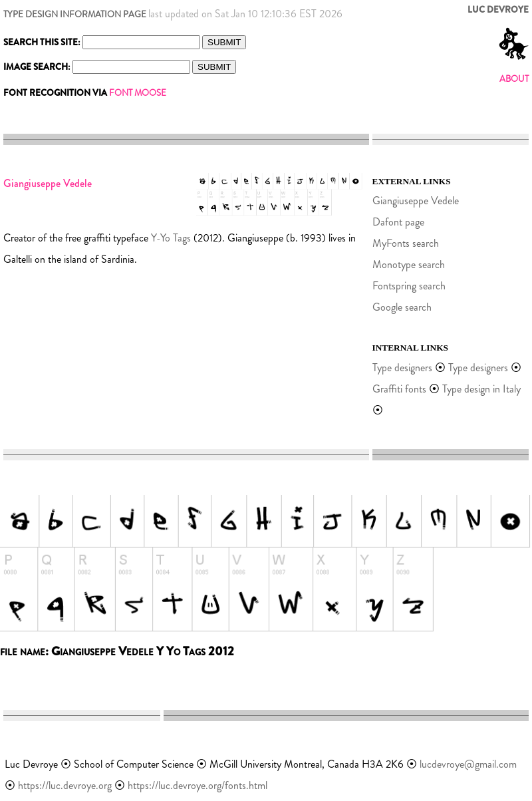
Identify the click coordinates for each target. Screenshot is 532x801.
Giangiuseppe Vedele (416, 201)
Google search (402, 307)
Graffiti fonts (399, 389)
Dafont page (398, 222)
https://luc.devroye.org (65, 785)
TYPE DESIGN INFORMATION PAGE (75, 14)
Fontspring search (409, 286)
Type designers (402, 368)
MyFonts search (406, 243)
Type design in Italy (481, 389)
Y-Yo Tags (171, 238)
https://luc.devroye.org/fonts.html (198, 785)
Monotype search (409, 264)
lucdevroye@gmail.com (468, 764)
